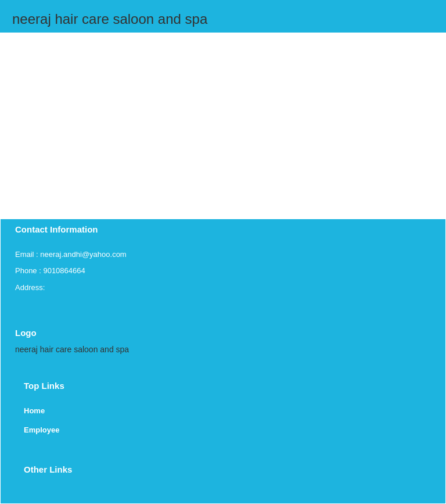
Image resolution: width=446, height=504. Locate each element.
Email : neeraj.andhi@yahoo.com (71, 254)
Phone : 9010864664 (50, 271)
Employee (42, 430)
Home (34, 411)
